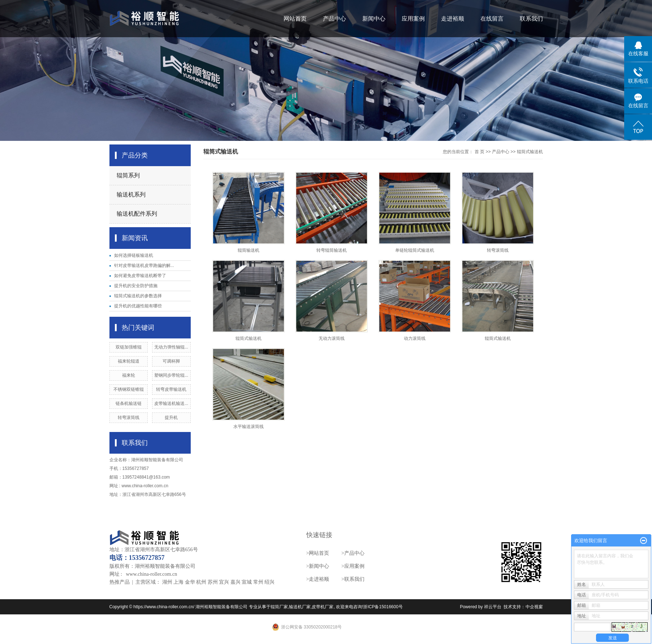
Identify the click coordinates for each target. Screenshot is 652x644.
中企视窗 (534, 607)
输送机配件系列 (137, 214)
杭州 (201, 582)
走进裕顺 (453, 19)
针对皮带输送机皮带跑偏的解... (144, 265)
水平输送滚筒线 (249, 427)
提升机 (171, 418)
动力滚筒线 (415, 338)
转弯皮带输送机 (171, 389)
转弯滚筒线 (129, 418)
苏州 (213, 582)
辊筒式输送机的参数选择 (138, 296)
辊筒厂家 (279, 607)
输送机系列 (131, 195)
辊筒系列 (128, 175)
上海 (178, 582)
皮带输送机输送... (171, 403)
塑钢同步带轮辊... (171, 375)
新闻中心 (374, 19)
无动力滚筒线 (332, 338)
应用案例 (413, 19)
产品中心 (334, 19)
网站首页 (295, 19)
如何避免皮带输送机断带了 (140, 276)
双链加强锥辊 (129, 347)
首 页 (480, 152)
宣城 (247, 582)
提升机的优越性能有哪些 (138, 306)
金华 (190, 582)
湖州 (167, 582)
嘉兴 (236, 582)
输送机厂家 (300, 607)
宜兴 (224, 582)
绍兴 (269, 582)
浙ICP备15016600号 (383, 607)
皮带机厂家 (323, 607)
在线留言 (492, 19)
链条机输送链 (129, 403)
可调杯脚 (171, 361)
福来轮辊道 (129, 361)
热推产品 (120, 582)
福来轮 (129, 375)
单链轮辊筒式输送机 (415, 250)
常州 (258, 582)
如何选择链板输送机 (134, 255)
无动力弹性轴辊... (171, 347)
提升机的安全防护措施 (136, 286)
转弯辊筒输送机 (332, 250)
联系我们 (531, 19)
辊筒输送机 (249, 250)
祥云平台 (493, 607)
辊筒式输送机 (530, 152)
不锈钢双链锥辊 (129, 389)
